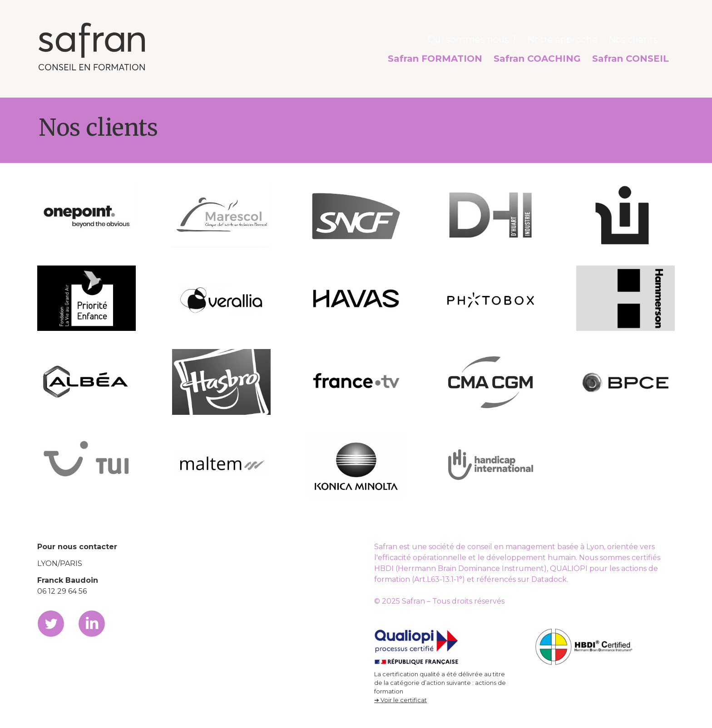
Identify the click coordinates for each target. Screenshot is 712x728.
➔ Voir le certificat (400, 700)
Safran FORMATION (479, 54)
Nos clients (638, 38)
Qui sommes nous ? (503, 38)
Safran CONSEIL (638, 54)
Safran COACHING (562, 54)
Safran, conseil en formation (92, 47)
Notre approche (579, 38)
